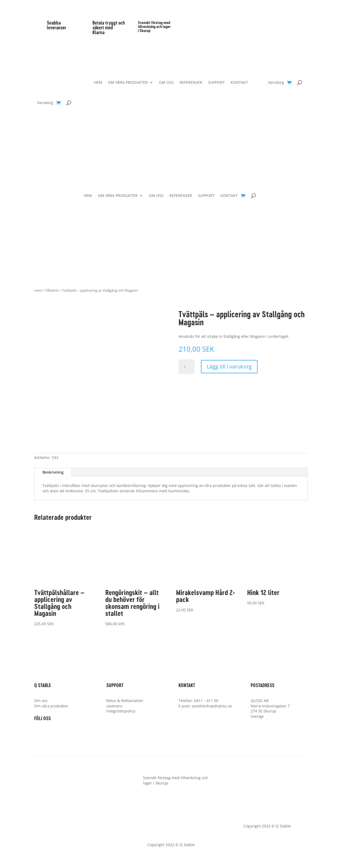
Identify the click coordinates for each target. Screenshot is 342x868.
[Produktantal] (186, 367)
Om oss (41, 701)
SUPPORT (216, 83)
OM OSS (166, 83)
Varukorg (45, 103)
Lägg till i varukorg (229, 366)
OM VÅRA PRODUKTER (128, 83)
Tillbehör (52, 290)
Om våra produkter (51, 706)
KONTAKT (239, 83)
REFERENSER (191, 83)
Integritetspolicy (121, 711)
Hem (38, 290)
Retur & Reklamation (125, 701)
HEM (98, 83)
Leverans (114, 706)
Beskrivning (53, 472)
